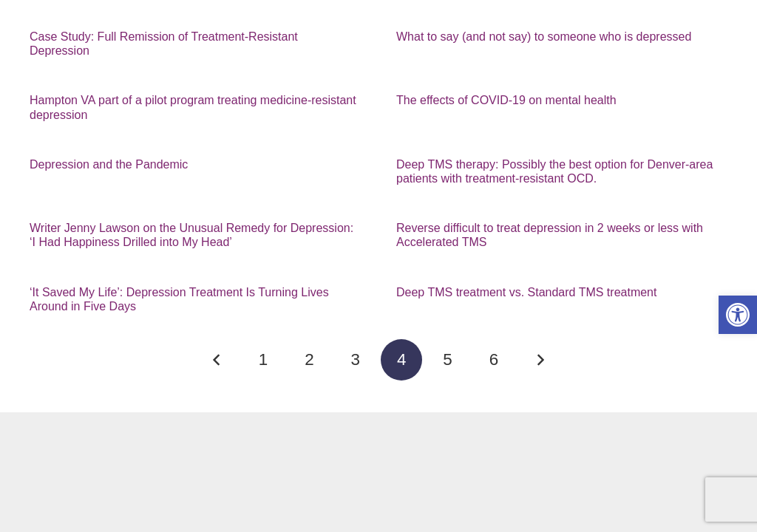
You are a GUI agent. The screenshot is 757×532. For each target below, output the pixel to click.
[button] (738, 315)
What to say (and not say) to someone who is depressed (544, 37)
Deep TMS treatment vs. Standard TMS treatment (526, 292)
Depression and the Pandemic (109, 164)
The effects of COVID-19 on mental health (506, 100)
